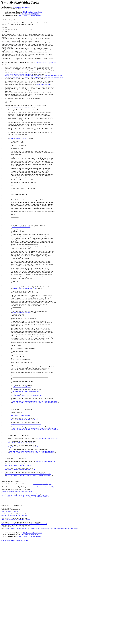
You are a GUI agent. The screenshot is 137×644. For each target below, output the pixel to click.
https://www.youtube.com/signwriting (18, 85)
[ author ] (38, 15)
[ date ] (20, 15)
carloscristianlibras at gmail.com (18, 125)
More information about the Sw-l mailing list (14, 642)
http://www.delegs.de (43, 97)
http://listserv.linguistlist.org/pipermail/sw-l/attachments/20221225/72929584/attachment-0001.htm (41, 630)
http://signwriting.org (11, 48)
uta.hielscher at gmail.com (46, 72)
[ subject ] (32, 15)
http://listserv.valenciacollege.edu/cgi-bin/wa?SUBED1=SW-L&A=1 (34, 478)
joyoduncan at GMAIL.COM (22, 7)
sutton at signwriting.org (18, 162)
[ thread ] (25, 15)
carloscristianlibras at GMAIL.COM (24, 342)
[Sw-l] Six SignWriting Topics (33, 12)
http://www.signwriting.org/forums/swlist (27, 471)
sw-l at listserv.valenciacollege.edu (26, 466)
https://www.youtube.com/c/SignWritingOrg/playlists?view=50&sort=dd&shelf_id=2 (34, 87)
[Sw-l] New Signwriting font (30, 14)
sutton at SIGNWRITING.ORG (21, 269)
